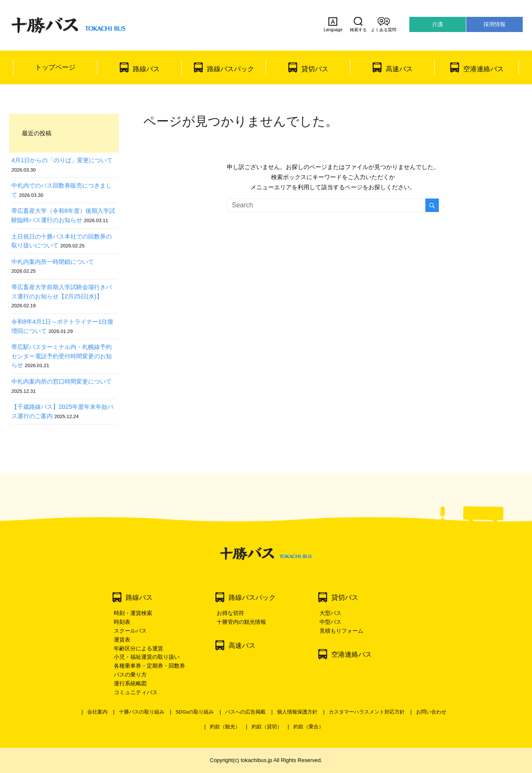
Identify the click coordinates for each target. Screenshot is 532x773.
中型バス (330, 622)
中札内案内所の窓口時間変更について (62, 381)
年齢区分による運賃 (138, 648)
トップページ (55, 67)
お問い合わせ (431, 712)
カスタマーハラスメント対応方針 (367, 712)
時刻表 (122, 622)
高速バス (399, 69)
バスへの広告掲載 (245, 712)
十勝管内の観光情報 (241, 622)
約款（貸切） (267, 727)
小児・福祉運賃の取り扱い (147, 657)
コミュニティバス (136, 692)
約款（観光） (225, 727)
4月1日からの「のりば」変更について (62, 160)
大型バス (330, 613)
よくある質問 (384, 24)
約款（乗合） (309, 727)
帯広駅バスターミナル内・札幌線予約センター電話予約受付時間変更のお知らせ (62, 356)
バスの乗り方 (130, 675)
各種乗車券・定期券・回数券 (149, 666)
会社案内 (97, 712)
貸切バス (315, 69)
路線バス (146, 69)
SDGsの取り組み (195, 712)
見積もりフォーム (341, 631)
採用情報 (494, 24)
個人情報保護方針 (297, 712)
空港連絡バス (484, 69)
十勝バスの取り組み (142, 712)
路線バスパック (231, 69)
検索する (358, 24)
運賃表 (122, 640)
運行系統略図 (130, 683)
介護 (438, 24)
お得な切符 (230, 613)
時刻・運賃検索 (133, 613)
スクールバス (130, 631)
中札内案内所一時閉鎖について (53, 262)
